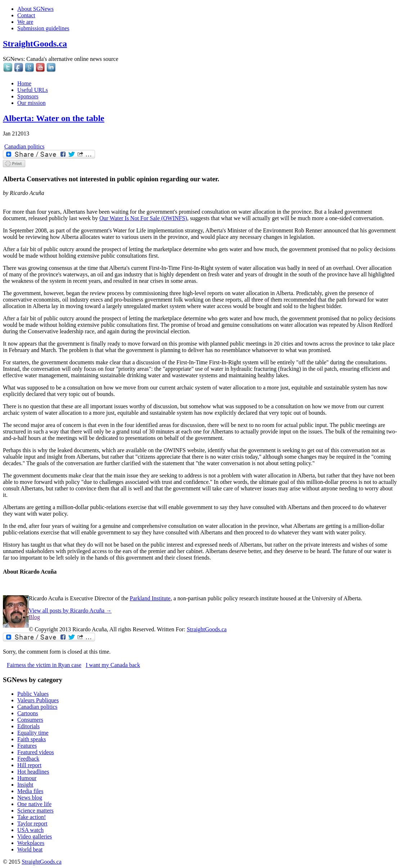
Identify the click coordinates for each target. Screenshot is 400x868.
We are (25, 22)
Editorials (28, 726)
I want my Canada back (113, 665)
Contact (26, 15)
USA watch (30, 830)
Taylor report (32, 824)
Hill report (29, 765)
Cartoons (28, 713)
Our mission (32, 103)
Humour (27, 778)
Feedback (28, 759)
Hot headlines (33, 772)
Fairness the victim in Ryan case (44, 665)
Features (27, 746)
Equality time (33, 733)
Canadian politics (24, 146)
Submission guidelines (43, 28)
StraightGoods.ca (35, 44)
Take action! (32, 817)
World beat (30, 849)
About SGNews (35, 9)
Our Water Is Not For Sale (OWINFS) (143, 218)
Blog (34, 617)
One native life (34, 804)
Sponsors (28, 96)
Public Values (33, 694)
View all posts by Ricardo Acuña (70, 611)
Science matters (35, 811)
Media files (30, 791)
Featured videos (36, 752)
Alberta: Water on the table (54, 118)
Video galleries (35, 836)
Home (24, 83)
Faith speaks (32, 739)
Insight (25, 785)
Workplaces (31, 843)
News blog (30, 798)
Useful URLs (33, 90)
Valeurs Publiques (38, 700)
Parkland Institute (150, 598)
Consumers (30, 720)
